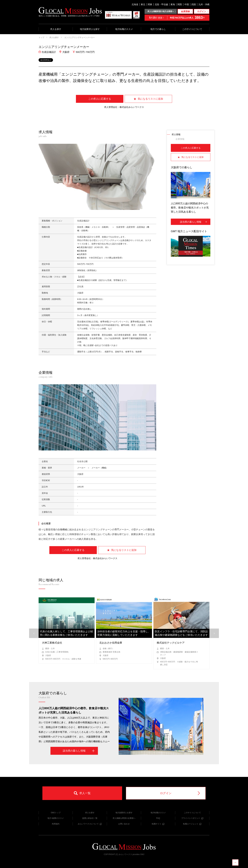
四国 (194, 4)
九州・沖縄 (204, 4)
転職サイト (158, 824)
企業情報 (180, 139)
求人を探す (56, 29)
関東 (150, 4)
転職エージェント (192, 824)
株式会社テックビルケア (171, 643)
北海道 (135, 4)
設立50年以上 (46, 60)
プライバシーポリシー (192, 818)
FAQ (158, 818)
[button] (214, 633)
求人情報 (176, 134)
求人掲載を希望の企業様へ (124, 818)
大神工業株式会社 (52, 643)
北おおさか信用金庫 (111, 643)
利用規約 (56, 824)
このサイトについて (192, 29)
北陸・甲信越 (161, 4)
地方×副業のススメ (56, 818)
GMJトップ (56, 813)
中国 (187, 4)
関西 (180, 4)
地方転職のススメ (124, 29)
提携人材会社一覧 (90, 818)
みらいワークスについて (90, 824)
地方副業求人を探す (90, 29)
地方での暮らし (158, 29)
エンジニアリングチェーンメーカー (79, 37)
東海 (173, 4)
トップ (41, 37)
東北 (143, 4)
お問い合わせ (124, 824)
